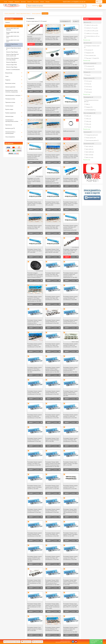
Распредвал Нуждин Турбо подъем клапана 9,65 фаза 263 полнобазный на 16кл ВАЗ (34, 606)
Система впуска (9, 106)
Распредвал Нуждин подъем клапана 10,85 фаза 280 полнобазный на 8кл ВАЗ (53, 227)
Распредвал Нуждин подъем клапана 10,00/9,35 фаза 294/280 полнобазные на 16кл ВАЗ (35, 559)
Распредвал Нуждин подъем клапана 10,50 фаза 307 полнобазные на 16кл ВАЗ (53, 558)
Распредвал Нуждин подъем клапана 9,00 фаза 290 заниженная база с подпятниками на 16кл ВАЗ (70, 62)
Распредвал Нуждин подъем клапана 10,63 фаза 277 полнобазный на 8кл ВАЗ (35, 62)
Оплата (42, 2)
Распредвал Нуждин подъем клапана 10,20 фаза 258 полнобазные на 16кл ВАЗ (53, 534)
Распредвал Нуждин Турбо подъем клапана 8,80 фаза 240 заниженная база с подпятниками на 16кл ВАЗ (52, 582)
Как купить (36, 2)
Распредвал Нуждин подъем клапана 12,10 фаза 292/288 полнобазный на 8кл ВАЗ (71, 156)
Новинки (8, 22)
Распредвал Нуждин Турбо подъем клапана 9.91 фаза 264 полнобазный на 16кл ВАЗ (34, 582)
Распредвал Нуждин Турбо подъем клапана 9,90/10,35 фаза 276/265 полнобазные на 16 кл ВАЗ (52, 606)
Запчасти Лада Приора (12, 52)
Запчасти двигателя (10, 87)
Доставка (23, 2)
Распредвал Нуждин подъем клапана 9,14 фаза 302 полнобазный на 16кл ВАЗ (35, 511)
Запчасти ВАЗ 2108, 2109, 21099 (13, 33)
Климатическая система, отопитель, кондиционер (12, 91)
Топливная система (10, 99)
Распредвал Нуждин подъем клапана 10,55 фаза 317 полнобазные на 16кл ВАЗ (70, 558)
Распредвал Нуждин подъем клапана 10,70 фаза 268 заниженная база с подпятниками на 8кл (35, 157)
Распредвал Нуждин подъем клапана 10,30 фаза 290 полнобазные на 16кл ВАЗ (70, 440)
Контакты (17, 2)
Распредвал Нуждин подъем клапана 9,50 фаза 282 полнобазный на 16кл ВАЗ (53, 511)
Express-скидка (9, 109)
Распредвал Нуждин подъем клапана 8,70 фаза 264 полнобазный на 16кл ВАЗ (70, 345)
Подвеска (8, 80)
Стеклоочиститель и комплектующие (10, 133)
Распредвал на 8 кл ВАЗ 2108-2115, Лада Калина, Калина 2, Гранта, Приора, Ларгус (34, 181)
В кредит (11, 2)
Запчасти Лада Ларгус (12, 67)
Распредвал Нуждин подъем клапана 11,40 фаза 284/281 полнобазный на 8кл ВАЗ (53, 133)
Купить (37, 44)
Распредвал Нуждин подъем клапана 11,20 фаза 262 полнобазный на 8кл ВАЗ (53, 85)
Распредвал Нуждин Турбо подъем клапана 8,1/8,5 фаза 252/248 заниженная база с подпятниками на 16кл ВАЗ (53, 464)
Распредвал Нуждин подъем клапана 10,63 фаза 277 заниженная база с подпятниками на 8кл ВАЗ (70, 110)
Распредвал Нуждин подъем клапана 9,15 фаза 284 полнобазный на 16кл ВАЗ (70, 416)
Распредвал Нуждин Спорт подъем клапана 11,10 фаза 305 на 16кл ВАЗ (34, 629)
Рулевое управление (11, 113)
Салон (7, 76)
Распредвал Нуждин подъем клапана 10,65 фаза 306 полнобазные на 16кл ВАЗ (53, 274)
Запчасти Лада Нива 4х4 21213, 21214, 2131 (12, 55)
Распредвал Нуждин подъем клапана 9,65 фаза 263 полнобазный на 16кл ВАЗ (35, 440)
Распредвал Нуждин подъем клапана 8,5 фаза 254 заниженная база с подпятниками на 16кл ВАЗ (35, 322)
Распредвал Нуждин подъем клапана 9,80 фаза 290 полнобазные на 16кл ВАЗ (35, 534)
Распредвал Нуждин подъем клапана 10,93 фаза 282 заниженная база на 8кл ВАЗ (35, 109)
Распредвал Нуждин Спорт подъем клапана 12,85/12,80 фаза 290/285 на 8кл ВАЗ (53, 251)
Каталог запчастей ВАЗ (11, 26)
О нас (6, 2)
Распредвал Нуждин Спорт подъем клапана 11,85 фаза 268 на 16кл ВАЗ (70, 463)
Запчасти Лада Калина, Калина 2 (12, 45)
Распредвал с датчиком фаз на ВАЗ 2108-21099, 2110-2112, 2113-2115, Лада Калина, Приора (70, 252)
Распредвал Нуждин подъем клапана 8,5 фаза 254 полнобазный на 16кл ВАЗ (70, 487)
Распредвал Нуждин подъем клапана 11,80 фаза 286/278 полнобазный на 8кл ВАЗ (71, 180)
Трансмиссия (9, 125)
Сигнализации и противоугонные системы (12, 121)
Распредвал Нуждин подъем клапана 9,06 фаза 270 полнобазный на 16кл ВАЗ (53, 322)
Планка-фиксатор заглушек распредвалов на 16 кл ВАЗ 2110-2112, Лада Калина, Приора (34, 86)
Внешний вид (9, 73)
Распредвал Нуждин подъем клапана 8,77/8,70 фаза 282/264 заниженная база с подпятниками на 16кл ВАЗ (35, 299)
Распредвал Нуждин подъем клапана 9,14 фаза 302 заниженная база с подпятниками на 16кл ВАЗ (70, 630)
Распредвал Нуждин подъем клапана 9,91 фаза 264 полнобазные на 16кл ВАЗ (35, 416)
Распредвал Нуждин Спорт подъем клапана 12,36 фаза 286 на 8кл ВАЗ (34, 203)
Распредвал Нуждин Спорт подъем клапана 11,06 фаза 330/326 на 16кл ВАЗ (70, 534)
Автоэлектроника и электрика (13, 95)
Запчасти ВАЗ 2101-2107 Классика (13, 29)
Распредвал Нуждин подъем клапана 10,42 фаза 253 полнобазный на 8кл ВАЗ (53, 156)
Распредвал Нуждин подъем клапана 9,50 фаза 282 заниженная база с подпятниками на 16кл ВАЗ (70, 370)
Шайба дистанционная (69, 131)
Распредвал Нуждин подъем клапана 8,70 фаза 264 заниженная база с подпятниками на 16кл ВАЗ (70, 275)
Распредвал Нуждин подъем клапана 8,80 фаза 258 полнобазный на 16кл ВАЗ (53, 629)
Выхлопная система (10, 83)
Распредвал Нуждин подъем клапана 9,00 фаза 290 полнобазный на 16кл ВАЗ (53, 393)
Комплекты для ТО (10, 128)
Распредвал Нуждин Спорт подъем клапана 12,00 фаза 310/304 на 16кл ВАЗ (34, 487)
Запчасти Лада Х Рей (11, 65)
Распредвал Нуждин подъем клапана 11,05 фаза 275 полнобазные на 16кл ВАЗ (35, 463)
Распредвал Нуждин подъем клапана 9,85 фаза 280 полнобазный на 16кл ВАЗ (35, 393)
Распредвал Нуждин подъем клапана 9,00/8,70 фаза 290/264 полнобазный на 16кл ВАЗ (70, 393)
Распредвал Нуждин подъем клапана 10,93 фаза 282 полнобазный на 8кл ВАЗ (53, 38)
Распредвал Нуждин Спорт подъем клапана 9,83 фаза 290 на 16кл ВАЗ (52, 440)
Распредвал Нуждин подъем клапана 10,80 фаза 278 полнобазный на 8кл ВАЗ (70, 85)
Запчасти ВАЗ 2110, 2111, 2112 (13, 37)
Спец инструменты (10, 137)
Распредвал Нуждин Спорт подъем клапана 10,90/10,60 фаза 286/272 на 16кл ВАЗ (71, 605)
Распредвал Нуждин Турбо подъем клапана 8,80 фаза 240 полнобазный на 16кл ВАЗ (70, 512)
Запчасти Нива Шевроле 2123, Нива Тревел (12, 59)
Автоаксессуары (9, 116)
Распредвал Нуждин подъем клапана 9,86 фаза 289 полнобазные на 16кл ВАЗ (70, 298)
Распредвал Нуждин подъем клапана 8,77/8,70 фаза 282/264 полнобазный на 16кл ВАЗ (35, 370)
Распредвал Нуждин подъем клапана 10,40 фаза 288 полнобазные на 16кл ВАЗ (53, 416)
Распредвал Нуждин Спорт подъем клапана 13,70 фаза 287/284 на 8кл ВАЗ (70, 203)
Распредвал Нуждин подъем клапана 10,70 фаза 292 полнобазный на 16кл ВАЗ (70, 38)
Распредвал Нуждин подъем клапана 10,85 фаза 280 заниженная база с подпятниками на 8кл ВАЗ (53, 181)
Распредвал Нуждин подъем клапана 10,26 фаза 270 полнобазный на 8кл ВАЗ (35, 133)
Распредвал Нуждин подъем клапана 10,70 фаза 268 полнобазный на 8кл (35, 227)
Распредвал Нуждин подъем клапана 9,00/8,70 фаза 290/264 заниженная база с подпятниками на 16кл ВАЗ (53, 370)
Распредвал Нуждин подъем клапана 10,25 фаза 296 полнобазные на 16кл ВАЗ (53, 345)
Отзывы (48, 2)
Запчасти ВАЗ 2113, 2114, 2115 (13, 41)
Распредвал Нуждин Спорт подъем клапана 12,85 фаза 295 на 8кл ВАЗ (34, 251)
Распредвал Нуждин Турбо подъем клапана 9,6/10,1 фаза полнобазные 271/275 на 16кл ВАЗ (70, 582)
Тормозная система (10, 102)
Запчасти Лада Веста (11, 62)
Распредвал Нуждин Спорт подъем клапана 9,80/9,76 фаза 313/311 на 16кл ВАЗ (52, 487)
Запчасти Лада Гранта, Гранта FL (14, 49)
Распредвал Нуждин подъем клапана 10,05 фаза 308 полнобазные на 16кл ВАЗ (53, 298)
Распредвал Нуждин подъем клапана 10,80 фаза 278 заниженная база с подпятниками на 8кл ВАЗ (70, 228)
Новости (29, 2)
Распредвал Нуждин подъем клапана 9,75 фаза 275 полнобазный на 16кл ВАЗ (35, 345)
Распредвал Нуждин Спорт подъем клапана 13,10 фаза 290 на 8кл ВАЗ (52, 203)
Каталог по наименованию (13, 69)
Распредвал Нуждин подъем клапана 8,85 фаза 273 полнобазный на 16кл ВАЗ (70, 322)
